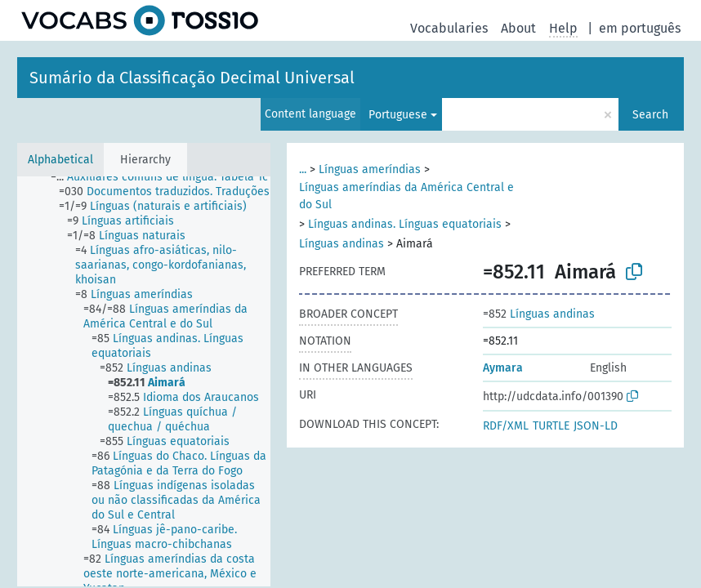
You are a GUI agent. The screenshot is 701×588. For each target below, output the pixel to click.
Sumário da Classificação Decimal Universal (192, 78)
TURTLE (551, 426)
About (518, 28)
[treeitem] (166, 177)
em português (640, 28)
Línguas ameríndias (370, 169)
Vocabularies (449, 28)
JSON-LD (596, 426)
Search (650, 115)
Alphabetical (60, 160)
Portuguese (398, 115)
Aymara (503, 368)
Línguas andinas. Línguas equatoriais (405, 224)
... (303, 169)
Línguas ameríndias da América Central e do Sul (406, 196)
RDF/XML (506, 426)
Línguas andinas (342, 244)
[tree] (144, 381)
